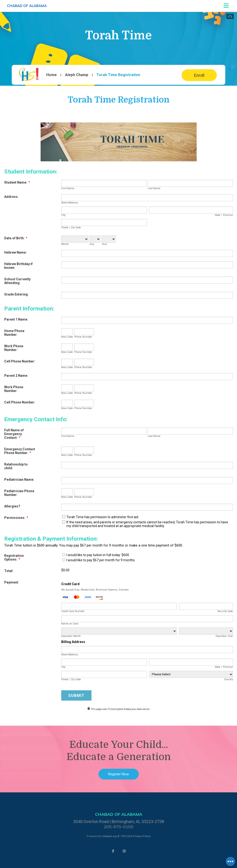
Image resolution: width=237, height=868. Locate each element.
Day (92, 244)
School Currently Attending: (17, 281)
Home (52, 75)
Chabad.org (109, 836)
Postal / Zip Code (71, 227)
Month (65, 244)
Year (104, 244)
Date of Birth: (16, 238)
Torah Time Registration (118, 75)
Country (229, 679)
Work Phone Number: (14, 348)
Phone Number (83, 337)
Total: (9, 571)
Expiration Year (224, 636)
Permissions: (16, 518)
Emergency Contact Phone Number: (20, 451)
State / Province (224, 215)
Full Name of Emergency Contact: (14, 434)
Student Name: (17, 182)
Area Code (67, 337)
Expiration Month (71, 636)
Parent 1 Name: (16, 319)
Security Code (225, 611)
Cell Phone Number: (20, 361)
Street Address (70, 203)
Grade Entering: (16, 294)
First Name (68, 188)
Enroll (199, 75)
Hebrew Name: (15, 252)
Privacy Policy (142, 836)
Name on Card (70, 624)
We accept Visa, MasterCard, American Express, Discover (95, 590)
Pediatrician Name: (19, 480)
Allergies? (12, 506)
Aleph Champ (77, 75)
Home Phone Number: (14, 333)
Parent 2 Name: (16, 376)
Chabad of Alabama (27, 6)
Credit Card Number (73, 611)
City (63, 215)
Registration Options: (14, 558)
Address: (11, 197)
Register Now (118, 774)
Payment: (12, 582)
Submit (76, 695)
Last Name (154, 188)
